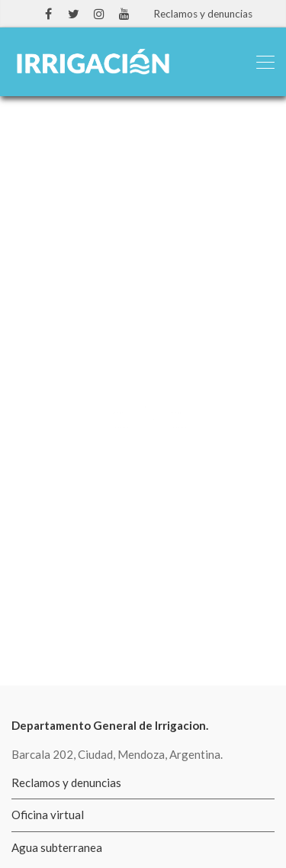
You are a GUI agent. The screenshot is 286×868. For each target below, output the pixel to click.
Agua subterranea (57, 847)
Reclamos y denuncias (203, 14)
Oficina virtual (48, 815)
